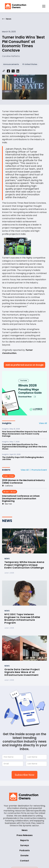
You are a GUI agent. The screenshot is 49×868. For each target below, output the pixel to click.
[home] (15, 6)
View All (43, 423)
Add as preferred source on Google (24, 365)
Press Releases (25, 835)
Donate (24, 855)
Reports (24, 840)
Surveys (25, 845)
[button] (44, 6)
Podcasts (25, 850)
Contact (24, 861)
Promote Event (39, 470)
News (25, 830)
